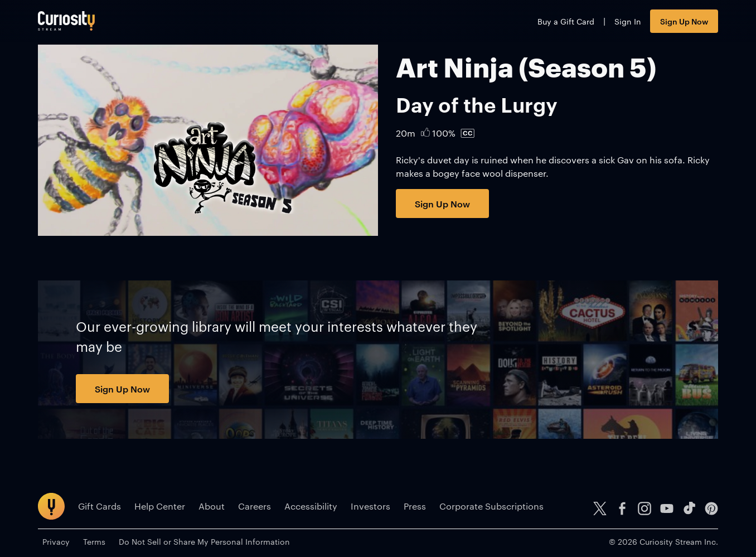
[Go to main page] (66, 21)
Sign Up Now (684, 21)
